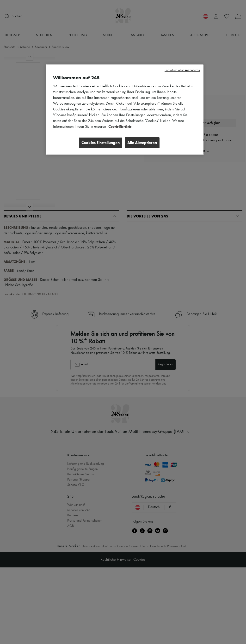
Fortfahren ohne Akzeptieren (182, 70)
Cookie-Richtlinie (120, 127)
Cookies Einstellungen (99, 142)
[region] (125, 110)
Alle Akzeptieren (142, 142)
